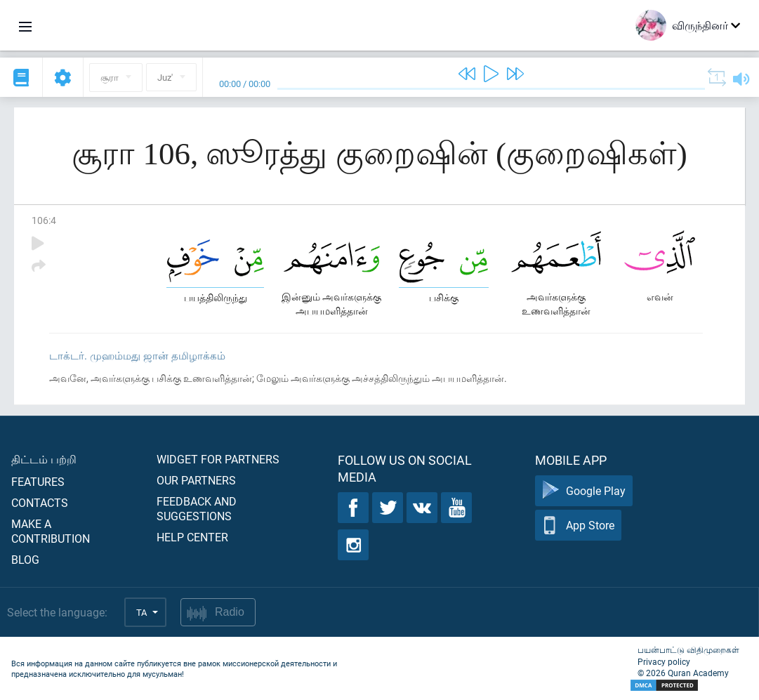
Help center (192, 537)
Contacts (40, 502)
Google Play (584, 491)
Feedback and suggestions (197, 508)
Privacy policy (664, 661)
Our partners (196, 480)
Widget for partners (218, 459)
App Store (578, 526)
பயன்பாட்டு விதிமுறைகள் (688, 649)
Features (38, 481)
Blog (25, 559)
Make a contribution (51, 531)
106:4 (44, 220)
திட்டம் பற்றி (44, 459)
